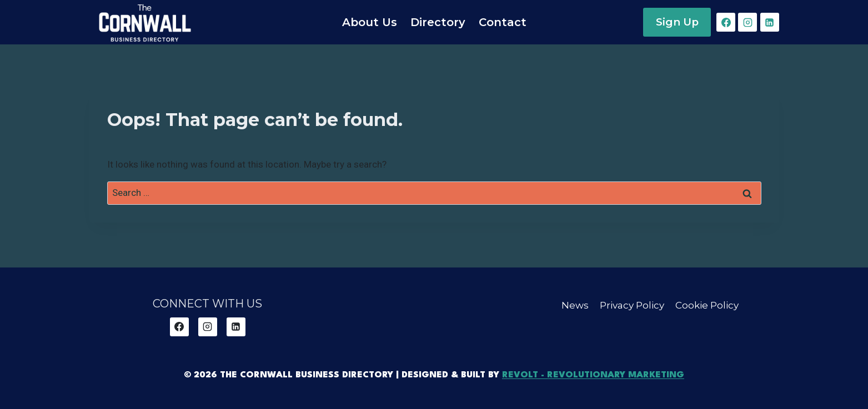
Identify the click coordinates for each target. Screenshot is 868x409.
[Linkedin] (770, 22)
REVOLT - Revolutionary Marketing (593, 375)
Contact (503, 22)
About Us (370, 22)
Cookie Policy (707, 305)
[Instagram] (747, 22)
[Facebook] (726, 22)
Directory (438, 22)
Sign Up (677, 22)
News (575, 305)
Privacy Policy (632, 305)
